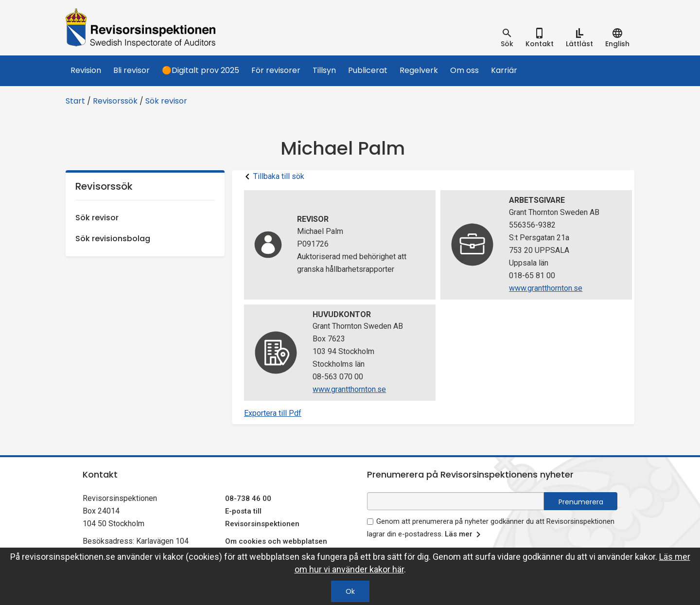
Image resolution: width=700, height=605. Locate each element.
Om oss (464, 70)
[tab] (507, 38)
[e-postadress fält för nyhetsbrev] (455, 501)
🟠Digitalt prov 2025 (201, 70)
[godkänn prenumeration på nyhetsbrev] (370, 522)
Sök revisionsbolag (113, 239)
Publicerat (368, 70)
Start (75, 101)
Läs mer (464, 534)
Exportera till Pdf (273, 413)
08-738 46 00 (248, 498)
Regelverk (419, 70)
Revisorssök (115, 101)
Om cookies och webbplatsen (276, 541)
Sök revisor (166, 101)
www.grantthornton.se (546, 288)
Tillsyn (324, 70)
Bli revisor (131, 70)
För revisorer (276, 70)
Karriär (504, 70)
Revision (86, 70)
